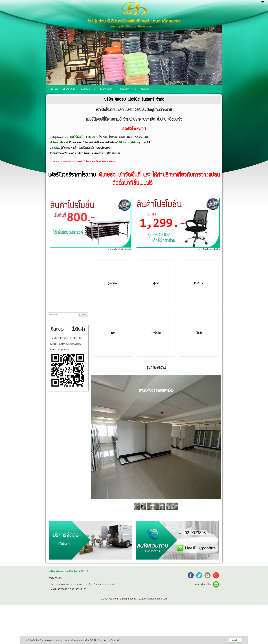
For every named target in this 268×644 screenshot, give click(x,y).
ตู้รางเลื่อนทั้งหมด (61, 291)
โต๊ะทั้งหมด (58, 278)
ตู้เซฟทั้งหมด (58, 298)
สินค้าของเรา (107, 89)
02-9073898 (61, 338)
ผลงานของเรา (88, 89)
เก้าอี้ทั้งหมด (58, 285)
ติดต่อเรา (145, 89)
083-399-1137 (78, 590)
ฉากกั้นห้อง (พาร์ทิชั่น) (63, 305)
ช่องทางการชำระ (128, 89)
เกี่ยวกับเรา (70, 89)
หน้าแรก (54, 89)
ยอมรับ (235, 640)
